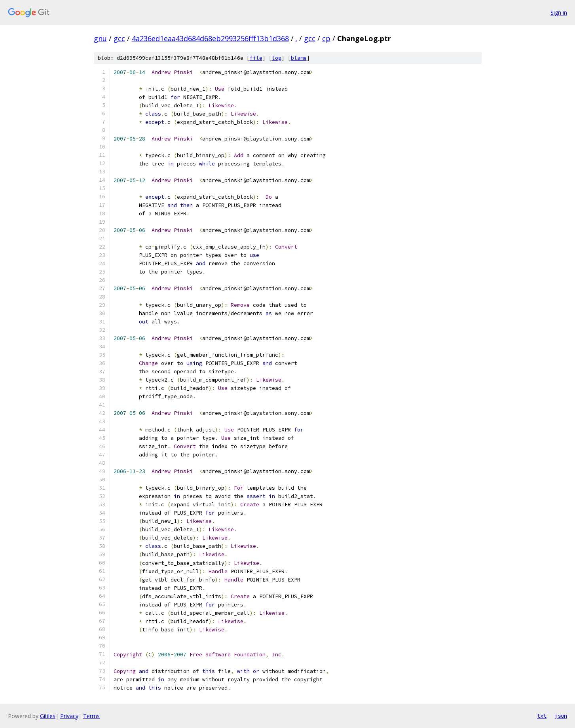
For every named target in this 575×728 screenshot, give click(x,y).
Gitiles (48, 716)
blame (299, 58)
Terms (91, 716)
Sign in (559, 12)
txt (542, 716)
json (561, 716)
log (277, 58)
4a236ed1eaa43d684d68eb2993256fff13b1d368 (210, 38)
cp (326, 38)
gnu (100, 38)
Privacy (69, 716)
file (256, 58)
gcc (119, 38)
